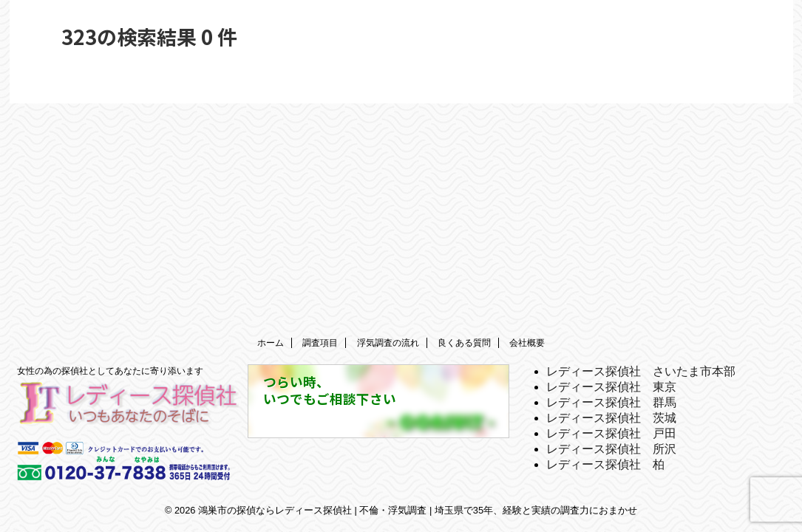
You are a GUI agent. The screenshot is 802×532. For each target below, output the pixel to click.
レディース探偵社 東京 (611, 387)
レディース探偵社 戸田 (611, 433)
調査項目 (320, 343)
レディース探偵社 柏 (605, 464)
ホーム (271, 343)
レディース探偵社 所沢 (611, 449)
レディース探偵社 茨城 (611, 418)
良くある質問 (464, 343)
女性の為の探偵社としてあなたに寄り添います (110, 371)
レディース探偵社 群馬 (611, 402)
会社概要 (527, 343)
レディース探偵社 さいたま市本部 (641, 371)
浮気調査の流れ (388, 343)
